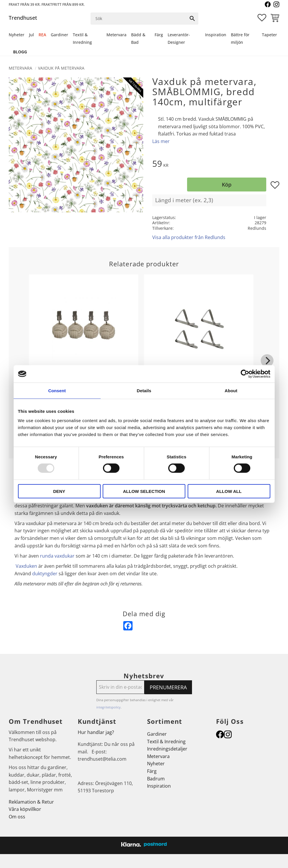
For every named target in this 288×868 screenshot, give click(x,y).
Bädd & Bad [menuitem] (138, 38)
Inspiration (159, 786)
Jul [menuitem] (31, 35)
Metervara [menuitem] (116, 35)
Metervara (158, 756)
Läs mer (161, 141)
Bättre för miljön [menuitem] (240, 38)
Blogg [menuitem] (20, 52)
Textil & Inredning (166, 742)
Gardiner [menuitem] (59, 35)
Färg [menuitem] (159, 35)
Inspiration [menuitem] (216, 35)
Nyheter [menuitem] (17, 35)
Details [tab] (144, 391)
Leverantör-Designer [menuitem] (179, 38)
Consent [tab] (57, 391)
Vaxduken (26, 566)
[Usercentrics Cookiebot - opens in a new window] (245, 374)
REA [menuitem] (42, 35)
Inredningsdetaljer (167, 749)
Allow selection (144, 491)
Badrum (156, 779)
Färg (152, 771)
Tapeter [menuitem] (269, 35)
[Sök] (192, 19)
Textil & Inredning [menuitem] (82, 38)
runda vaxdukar (57, 556)
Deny (59, 491)
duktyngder (45, 574)
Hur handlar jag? (96, 732)
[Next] (267, 361)
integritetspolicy (108, 707)
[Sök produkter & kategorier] (139, 19)
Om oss (17, 817)
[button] (262, 18)
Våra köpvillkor (25, 809)
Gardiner (157, 734)
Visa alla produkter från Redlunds (189, 237)
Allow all (229, 491)
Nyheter (156, 764)
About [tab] (231, 391)
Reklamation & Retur (31, 802)
